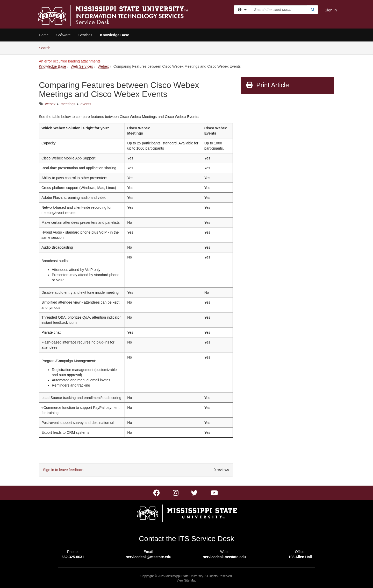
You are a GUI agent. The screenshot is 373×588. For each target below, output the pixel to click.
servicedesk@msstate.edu (149, 557)
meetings (68, 104)
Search (46, 48)
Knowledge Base (114, 35)
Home (44, 35)
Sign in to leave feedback (63, 470)
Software (63, 35)
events (86, 104)
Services (85, 35)
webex (50, 104)
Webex (103, 66)
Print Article (267, 85)
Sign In (331, 10)
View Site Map (187, 580)
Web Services (82, 66)
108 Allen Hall (300, 557)
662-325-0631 (73, 557)
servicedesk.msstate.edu (224, 557)
